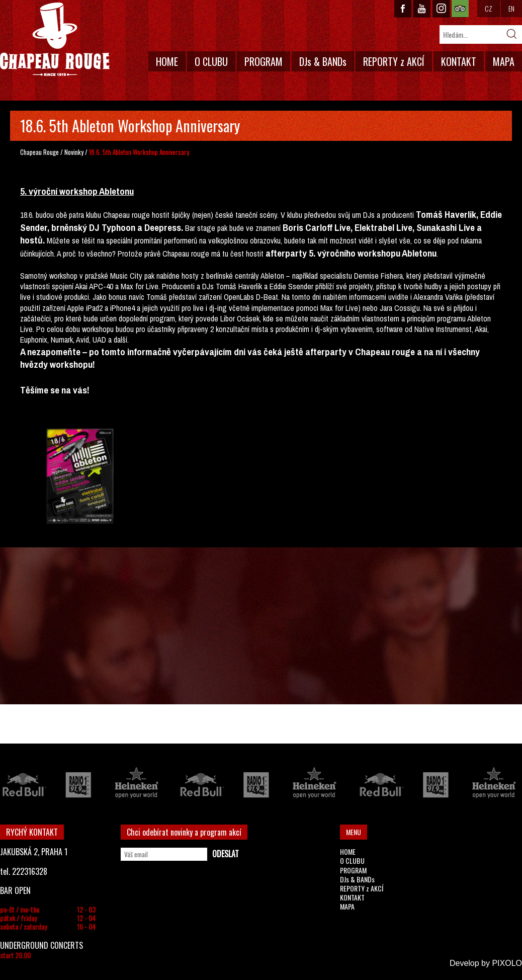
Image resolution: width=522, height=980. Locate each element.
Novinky (74, 152)
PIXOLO (507, 963)
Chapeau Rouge (39, 152)
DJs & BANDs (323, 61)
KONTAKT (459, 61)
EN (511, 8)
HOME (167, 61)
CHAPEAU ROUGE (55, 39)
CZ (489, 8)
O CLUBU (211, 61)
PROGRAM (264, 61)
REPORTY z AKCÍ (394, 61)
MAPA (504, 61)
